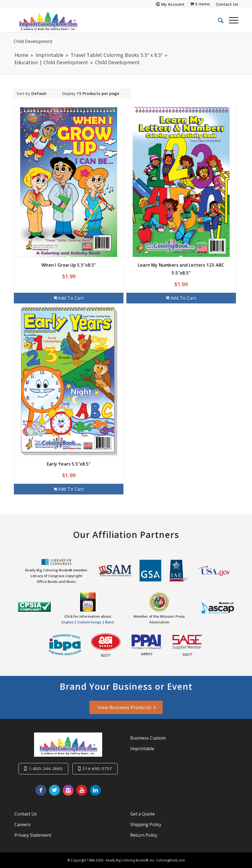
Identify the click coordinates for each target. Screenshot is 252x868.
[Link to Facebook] (41, 790)
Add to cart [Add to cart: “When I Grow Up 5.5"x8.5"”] (69, 298)
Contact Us (26, 814)
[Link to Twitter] (54, 790)
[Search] (218, 20)
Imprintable (142, 749)
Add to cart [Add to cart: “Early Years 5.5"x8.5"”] (69, 489)
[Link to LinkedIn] (95, 790)
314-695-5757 (97, 768)
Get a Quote (142, 814)
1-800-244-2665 (46, 768)
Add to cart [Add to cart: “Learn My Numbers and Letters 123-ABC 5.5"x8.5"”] (181, 298)
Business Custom (148, 738)
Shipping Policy (146, 824)
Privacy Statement (33, 835)
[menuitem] (170, 5)
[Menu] (231, 20)
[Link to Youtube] (82, 790)
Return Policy (144, 835)
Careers (22, 824)
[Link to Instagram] (68, 790)
